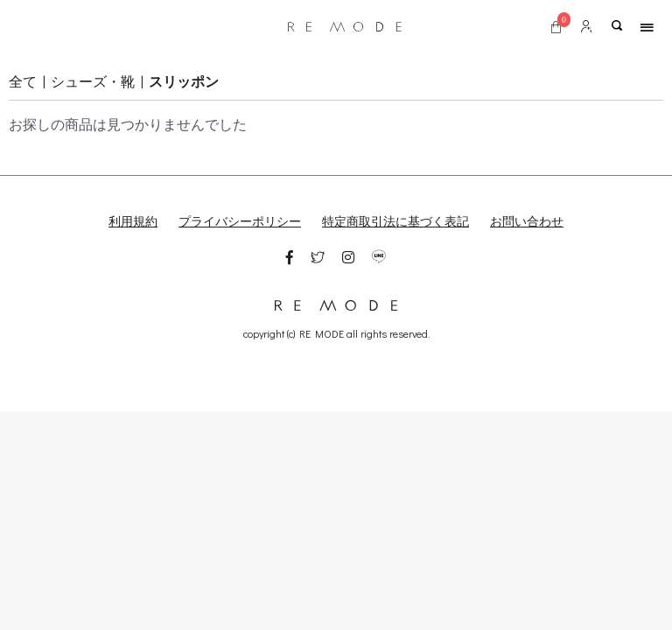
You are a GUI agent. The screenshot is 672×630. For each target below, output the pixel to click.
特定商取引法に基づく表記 (395, 221)
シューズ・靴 (93, 81)
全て (23, 81)
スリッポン (184, 81)
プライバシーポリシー (240, 221)
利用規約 (133, 221)
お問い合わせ (527, 221)
